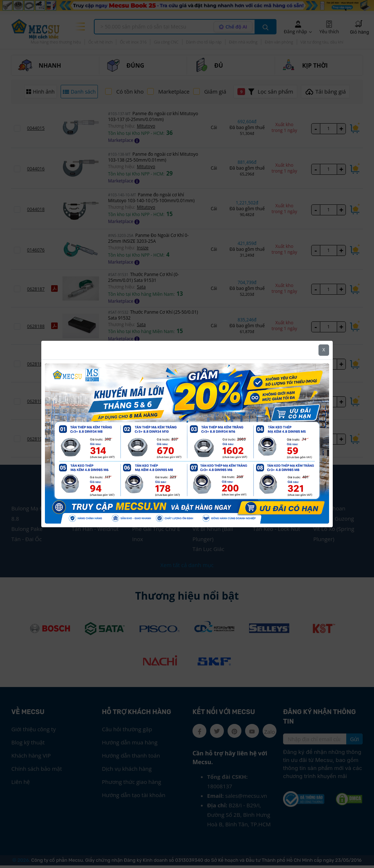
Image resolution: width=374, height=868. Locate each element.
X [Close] (324, 350)
